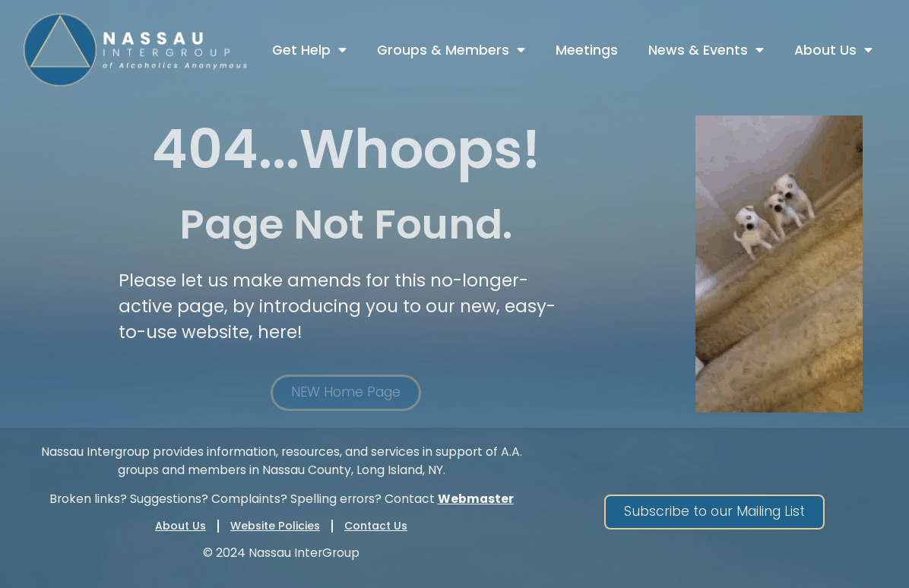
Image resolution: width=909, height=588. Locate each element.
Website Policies (275, 526)
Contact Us (376, 526)
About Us (833, 50)
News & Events (706, 50)
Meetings (587, 50)
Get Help (309, 50)
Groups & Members (451, 50)
